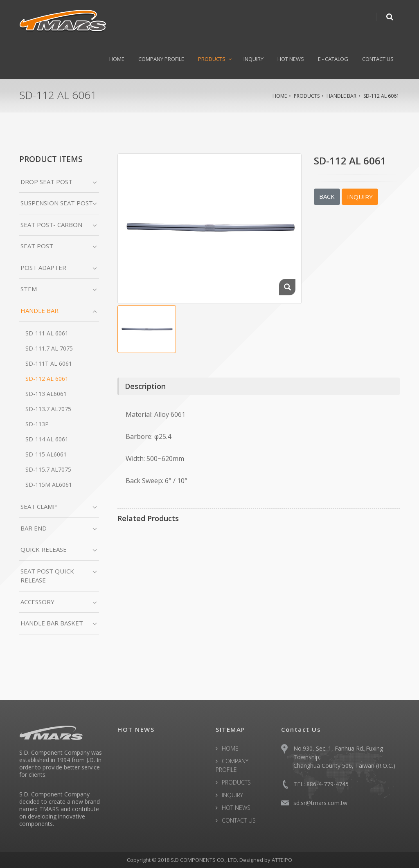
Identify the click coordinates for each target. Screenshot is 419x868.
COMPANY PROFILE (161, 59)
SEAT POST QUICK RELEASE (47, 576)
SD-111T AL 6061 (49, 363)
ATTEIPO (282, 860)
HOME (117, 59)
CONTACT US (378, 59)
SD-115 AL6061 (46, 454)
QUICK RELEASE (44, 549)
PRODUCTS (212, 59)
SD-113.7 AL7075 (48, 409)
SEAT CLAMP (39, 506)
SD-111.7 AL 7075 (49, 348)
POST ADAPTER (43, 268)
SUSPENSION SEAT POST (57, 203)
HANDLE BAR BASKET (52, 623)
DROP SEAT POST (46, 182)
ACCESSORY (37, 602)
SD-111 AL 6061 (47, 333)
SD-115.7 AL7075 (48, 469)
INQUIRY (253, 59)
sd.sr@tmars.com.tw (320, 803)
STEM (29, 289)
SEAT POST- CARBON (51, 225)
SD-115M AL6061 (49, 485)
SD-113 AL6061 (46, 394)
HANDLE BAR (341, 96)
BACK (327, 196)
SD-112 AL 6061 (381, 96)
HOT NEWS (291, 59)
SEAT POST (37, 246)
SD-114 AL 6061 (47, 439)
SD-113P (37, 424)
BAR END (34, 528)
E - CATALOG (333, 59)
